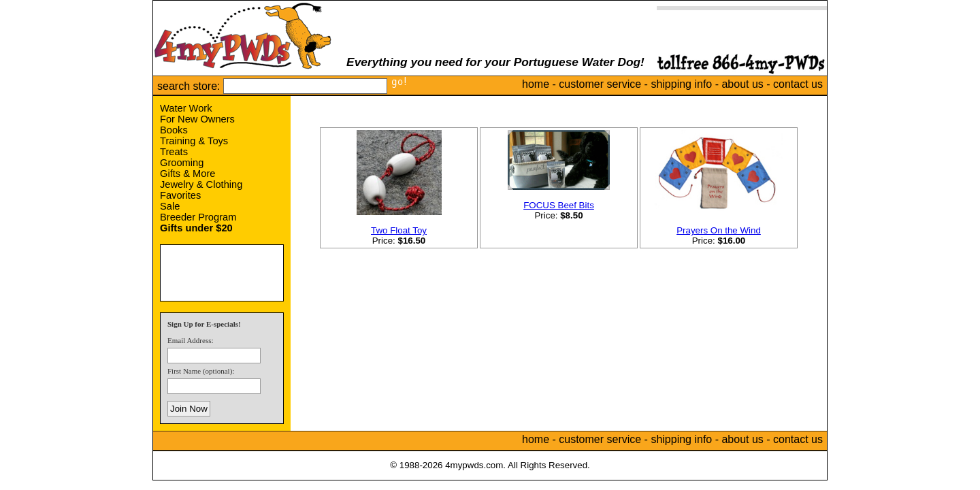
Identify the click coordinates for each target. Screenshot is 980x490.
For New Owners (197, 119)
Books (174, 130)
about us (742, 84)
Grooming (182, 163)
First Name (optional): (201, 371)
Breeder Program (198, 217)
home (536, 84)
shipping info (681, 84)
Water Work (186, 108)
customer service (600, 84)
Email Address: (191, 340)
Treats (174, 152)
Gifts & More (187, 174)
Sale (170, 206)
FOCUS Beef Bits (559, 205)
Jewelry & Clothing (201, 184)
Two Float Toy (399, 230)
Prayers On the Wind (719, 230)
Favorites (180, 195)
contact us (798, 84)
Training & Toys (194, 141)
